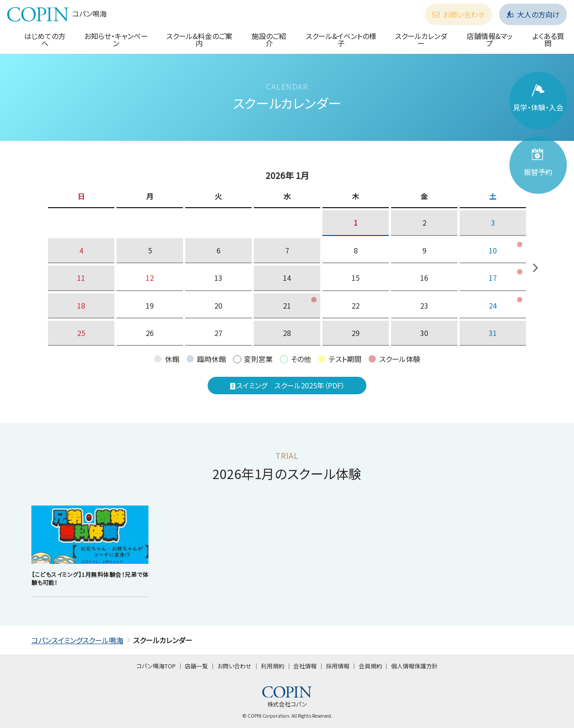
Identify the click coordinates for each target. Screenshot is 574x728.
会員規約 (370, 666)
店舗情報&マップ (490, 39)
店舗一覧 (196, 666)
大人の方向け (533, 14)
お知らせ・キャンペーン (116, 39)
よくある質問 (548, 39)
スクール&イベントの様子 (341, 39)
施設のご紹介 (269, 39)
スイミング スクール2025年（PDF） (287, 385)
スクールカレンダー (421, 39)
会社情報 (305, 666)
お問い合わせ (459, 14)
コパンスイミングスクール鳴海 (77, 640)
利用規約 (273, 666)
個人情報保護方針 (414, 666)
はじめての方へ (45, 39)
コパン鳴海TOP (156, 666)
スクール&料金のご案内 (199, 39)
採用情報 (338, 666)
